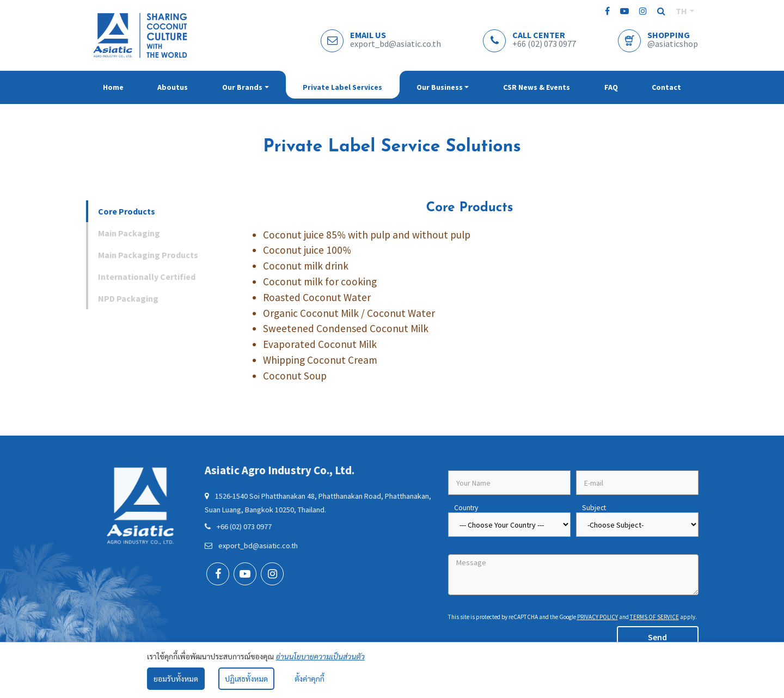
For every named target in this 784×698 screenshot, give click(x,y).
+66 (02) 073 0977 (212, 526)
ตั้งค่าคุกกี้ (310, 678)
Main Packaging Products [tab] (148, 255)
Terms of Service (654, 617)
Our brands (242, 87)
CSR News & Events (537, 87)
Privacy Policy (598, 617)
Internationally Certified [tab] (147, 277)
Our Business (440, 87)
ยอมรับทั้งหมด (176, 678)
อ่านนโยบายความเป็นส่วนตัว (320, 656)
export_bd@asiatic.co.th (225, 546)
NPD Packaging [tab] (128, 298)
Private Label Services (342, 87)
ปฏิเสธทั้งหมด (246, 678)
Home (113, 87)
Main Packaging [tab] (129, 233)
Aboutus (173, 87)
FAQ (611, 87)
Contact (666, 87)
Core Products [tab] (127, 211)
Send (657, 637)
